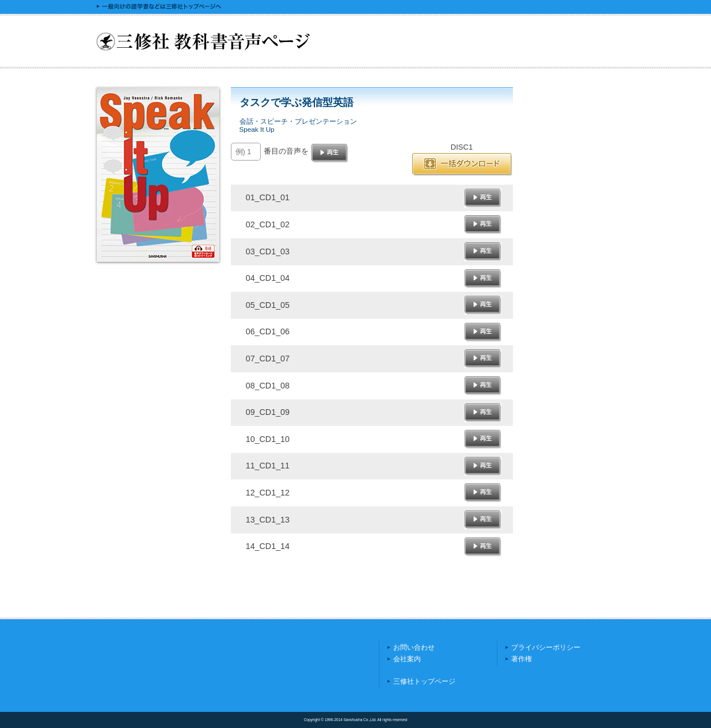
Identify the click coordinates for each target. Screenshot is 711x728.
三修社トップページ (424, 681)
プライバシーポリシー (546, 647)
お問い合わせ (414, 647)
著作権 (522, 659)
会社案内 (407, 659)
